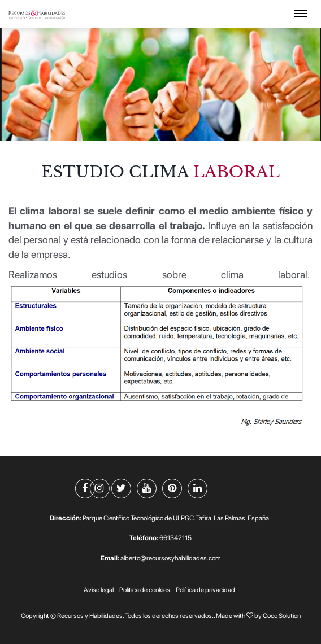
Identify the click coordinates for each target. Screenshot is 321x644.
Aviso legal (99, 590)
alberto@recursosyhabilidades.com (171, 558)
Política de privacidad (205, 590)
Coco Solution (282, 616)
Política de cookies (145, 590)
